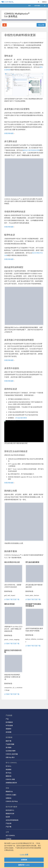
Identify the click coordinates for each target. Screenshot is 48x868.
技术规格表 (9, 722)
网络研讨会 (9, 791)
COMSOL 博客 (10, 779)
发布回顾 (9, 732)
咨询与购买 (37, 6)
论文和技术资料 (11, 751)
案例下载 (9, 741)
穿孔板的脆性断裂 (21, 418)
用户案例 (9, 747)
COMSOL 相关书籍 (12, 754)
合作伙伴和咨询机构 (12, 820)
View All (41, 25)
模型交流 (9, 776)
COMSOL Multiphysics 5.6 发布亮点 (17, 15)
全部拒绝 (24, 861)
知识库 (8, 817)
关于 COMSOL (10, 835)
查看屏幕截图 (9, 133)
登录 (30, 6)
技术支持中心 (10, 810)
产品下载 (9, 827)
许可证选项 (9, 725)
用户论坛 (9, 773)
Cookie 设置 (24, 856)
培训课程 (9, 769)
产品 (7, 719)
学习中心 (9, 766)
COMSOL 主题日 (11, 795)
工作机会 (9, 839)
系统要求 (9, 729)
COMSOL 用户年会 (12, 801)
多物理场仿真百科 (11, 783)
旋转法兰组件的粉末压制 (31, 150)
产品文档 (9, 823)
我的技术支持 (10, 813)
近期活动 (9, 798)
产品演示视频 (10, 744)
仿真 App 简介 (10, 757)
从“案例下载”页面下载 (12, 599)
